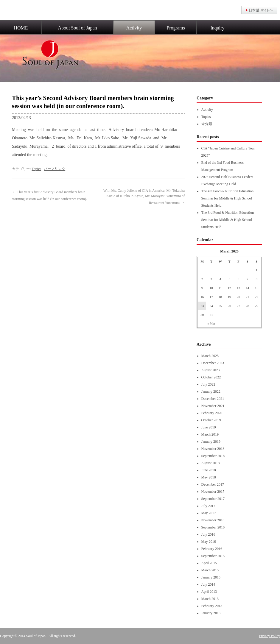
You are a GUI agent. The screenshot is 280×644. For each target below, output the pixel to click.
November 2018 (213, 449)
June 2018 (209, 470)
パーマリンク (55, 169)
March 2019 (210, 434)
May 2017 (209, 513)
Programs (176, 28)
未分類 (207, 124)
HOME (21, 28)
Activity (134, 28)
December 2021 (213, 399)
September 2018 (213, 456)
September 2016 (213, 527)
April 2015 (209, 563)
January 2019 (211, 442)
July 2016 (208, 534)
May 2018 (209, 477)
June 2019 (209, 427)
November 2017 (213, 492)
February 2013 (212, 606)
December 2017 (213, 484)
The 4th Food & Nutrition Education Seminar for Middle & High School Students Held (228, 198)
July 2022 (208, 384)
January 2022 (211, 392)
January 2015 (211, 577)
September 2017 (213, 499)
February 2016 (212, 549)
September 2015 (213, 556)
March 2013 (210, 599)
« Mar (211, 323)
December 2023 (213, 363)
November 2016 (213, 520)
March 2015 (210, 570)
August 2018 (211, 463)
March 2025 (210, 356)
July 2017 (208, 506)
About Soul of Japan (77, 28)
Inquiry (217, 28)
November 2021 (213, 406)
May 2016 (209, 542)
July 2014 (208, 584)
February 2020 (212, 413)
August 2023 (211, 370)
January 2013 (211, 613)
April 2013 (209, 592)
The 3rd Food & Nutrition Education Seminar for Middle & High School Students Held (228, 220)
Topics (36, 169)
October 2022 (211, 377)
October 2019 (211, 420)
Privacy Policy (270, 636)
